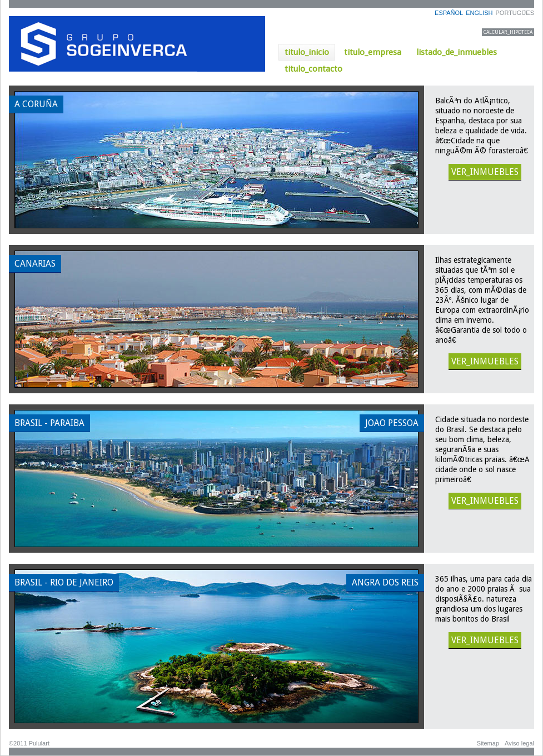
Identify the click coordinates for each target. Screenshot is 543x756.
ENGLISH (479, 13)
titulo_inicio (307, 52)
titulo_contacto (313, 69)
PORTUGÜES (515, 13)
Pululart (39, 743)
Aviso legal (519, 743)
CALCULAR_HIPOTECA (508, 32)
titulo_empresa (373, 52)
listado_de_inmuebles (457, 52)
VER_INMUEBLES (485, 172)
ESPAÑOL (449, 13)
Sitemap (488, 743)
